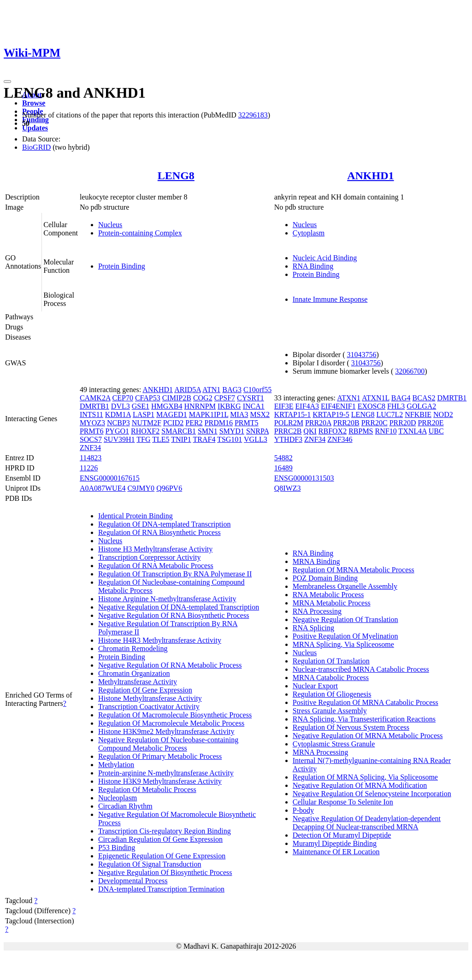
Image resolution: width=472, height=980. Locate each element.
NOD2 (443, 414)
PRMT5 (247, 423)
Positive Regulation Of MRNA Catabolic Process (366, 702)
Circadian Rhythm (125, 806)
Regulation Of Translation (331, 661)
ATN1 (211, 390)
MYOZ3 (92, 423)
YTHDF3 (288, 439)
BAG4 (401, 398)
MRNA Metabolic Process (332, 603)
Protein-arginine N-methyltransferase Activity (166, 773)
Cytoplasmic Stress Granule (334, 744)
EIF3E (284, 406)
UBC (436, 431)
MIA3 (239, 414)
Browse (34, 103)
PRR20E (431, 423)
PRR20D (403, 423)
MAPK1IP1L (209, 414)
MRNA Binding (316, 561)
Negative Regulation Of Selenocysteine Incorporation (372, 794)
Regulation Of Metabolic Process (147, 789)
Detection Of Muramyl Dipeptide (342, 835)
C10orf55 (257, 390)
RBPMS (361, 431)
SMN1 (208, 431)
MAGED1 (172, 414)
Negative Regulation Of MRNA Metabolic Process (368, 736)
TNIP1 (181, 439)
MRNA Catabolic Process (331, 678)
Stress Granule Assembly (330, 711)
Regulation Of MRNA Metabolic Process (354, 570)
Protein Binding (122, 266)
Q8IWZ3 (288, 488)
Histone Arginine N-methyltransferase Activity (167, 599)
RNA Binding (313, 266)
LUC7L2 (390, 414)
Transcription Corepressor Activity (150, 557)
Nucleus (110, 225)
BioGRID (36, 147)
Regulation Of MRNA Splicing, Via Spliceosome (365, 777)
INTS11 (91, 414)
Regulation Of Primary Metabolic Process (160, 756)
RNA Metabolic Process (328, 595)
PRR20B (346, 423)
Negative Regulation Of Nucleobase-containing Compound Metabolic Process (168, 744)
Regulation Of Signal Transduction (150, 864)
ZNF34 (90, 448)
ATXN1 (349, 398)
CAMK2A (95, 398)
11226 (89, 468)
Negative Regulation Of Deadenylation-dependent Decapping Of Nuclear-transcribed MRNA (367, 823)
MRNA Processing (320, 752)
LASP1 (144, 414)
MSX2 (260, 414)
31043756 (362, 355)
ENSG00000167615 (110, 478)
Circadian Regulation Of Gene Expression (160, 839)
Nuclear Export (315, 686)
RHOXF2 (145, 431)
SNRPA (257, 431)
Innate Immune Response (330, 299)
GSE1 (141, 406)
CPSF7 (225, 398)
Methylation (116, 765)
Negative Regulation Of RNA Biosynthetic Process (174, 615)
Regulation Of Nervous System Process (351, 727)
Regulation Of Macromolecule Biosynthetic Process (175, 715)
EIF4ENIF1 (338, 406)
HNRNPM (200, 406)
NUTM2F (147, 423)
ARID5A (188, 390)
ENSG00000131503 (304, 478)
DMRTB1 (94, 406)
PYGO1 (117, 431)
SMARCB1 (179, 431)
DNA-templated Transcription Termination (161, 889)
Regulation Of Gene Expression (145, 690)
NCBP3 (118, 423)
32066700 (410, 371)
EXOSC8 (372, 406)
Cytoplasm (309, 233)
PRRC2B (288, 431)
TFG (143, 439)
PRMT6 (92, 431)
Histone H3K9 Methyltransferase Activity (160, 781)
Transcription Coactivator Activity (149, 707)
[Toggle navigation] (7, 82)
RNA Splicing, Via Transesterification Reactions (364, 719)
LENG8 (176, 176)
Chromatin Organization (134, 673)
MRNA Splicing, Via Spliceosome (343, 644)
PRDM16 (219, 423)
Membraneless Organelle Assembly (345, 586)
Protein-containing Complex (140, 233)
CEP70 (123, 398)
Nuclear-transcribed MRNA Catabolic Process (361, 669)
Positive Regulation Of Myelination (345, 636)
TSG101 (230, 439)
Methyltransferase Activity (138, 682)
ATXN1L (376, 398)
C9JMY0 (141, 488)
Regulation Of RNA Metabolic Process (156, 566)
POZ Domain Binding (325, 578)
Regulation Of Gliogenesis (332, 694)
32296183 (253, 115)
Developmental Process (133, 881)
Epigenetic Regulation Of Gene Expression (162, 856)
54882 (283, 458)
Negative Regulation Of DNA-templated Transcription (179, 607)
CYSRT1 (251, 398)
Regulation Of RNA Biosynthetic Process (159, 532)
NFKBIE (418, 414)
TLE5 (161, 439)
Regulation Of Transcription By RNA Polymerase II (175, 574)
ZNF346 (340, 439)
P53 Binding (117, 848)
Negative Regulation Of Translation (345, 619)
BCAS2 (424, 398)
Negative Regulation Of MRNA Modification (360, 785)
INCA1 (254, 406)
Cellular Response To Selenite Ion (343, 802)
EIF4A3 (307, 406)
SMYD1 (232, 431)
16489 (283, 468)
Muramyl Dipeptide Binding (335, 843)
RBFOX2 (333, 431)
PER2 (194, 423)
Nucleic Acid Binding (325, 258)
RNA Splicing (313, 628)
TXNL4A (412, 431)
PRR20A (318, 423)
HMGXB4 (167, 406)
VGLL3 (256, 439)
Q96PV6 (169, 488)
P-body (303, 810)
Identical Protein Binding (136, 516)
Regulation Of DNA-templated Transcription (165, 524)
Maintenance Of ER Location (336, 852)
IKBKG (229, 406)
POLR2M (289, 423)
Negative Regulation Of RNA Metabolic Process (170, 665)
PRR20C (375, 423)
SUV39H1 (119, 439)
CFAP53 (148, 398)
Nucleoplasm (118, 798)
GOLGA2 (421, 406)
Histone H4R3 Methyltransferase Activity (160, 640)
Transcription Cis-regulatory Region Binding (165, 831)
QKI (310, 431)
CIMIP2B (177, 398)
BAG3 (232, 390)
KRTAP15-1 (293, 414)
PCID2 (173, 423)
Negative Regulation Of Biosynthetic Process (165, 872)
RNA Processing (317, 611)
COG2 (203, 398)
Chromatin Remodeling (133, 648)
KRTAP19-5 (331, 414)
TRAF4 (204, 439)
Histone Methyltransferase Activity (150, 698)
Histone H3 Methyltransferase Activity (155, 549)
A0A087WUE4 (103, 488)
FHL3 (396, 406)
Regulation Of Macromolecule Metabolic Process (171, 723)
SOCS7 (91, 439)
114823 (91, 458)
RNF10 (386, 431)
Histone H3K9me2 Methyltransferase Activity (166, 731)
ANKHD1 (370, 176)
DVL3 (121, 406)
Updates (35, 128)
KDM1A (118, 414)
